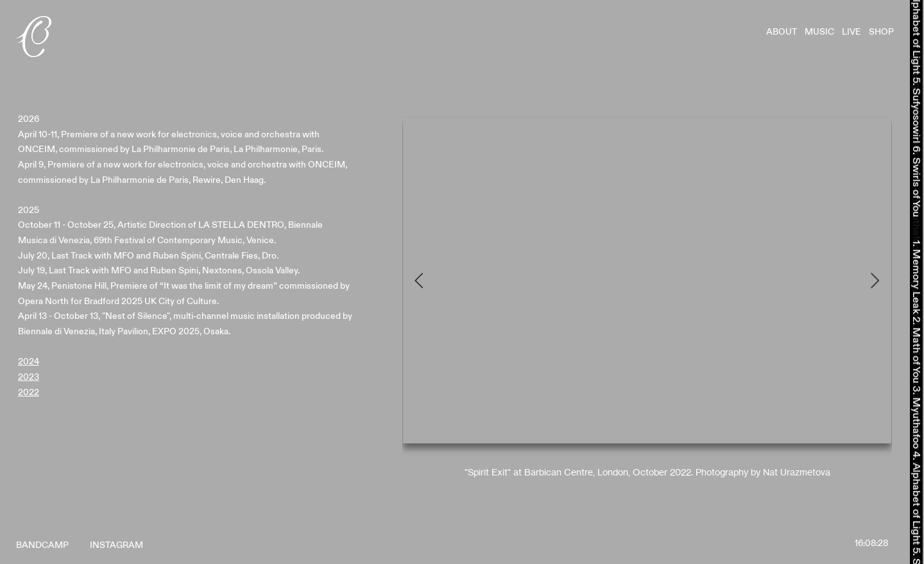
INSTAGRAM (116, 545)
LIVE (855, 32)
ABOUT (785, 32)
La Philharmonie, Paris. (278, 149)
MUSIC (823, 32)
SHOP (881, 32)
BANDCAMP (42, 545)
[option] (647, 296)
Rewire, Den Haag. (229, 180)
